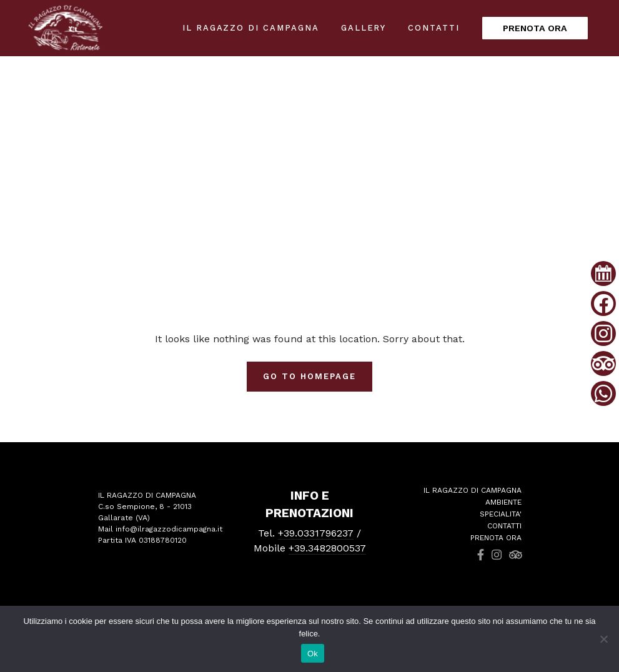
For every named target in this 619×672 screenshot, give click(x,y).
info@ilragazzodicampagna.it (169, 529)
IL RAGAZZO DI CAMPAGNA (251, 28)
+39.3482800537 (327, 548)
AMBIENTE (503, 502)
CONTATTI (504, 526)
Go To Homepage (309, 376)
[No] (603, 639)
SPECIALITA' (501, 514)
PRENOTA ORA (535, 28)
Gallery (364, 28)
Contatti (434, 28)
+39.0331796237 (316, 533)
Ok (313, 654)
